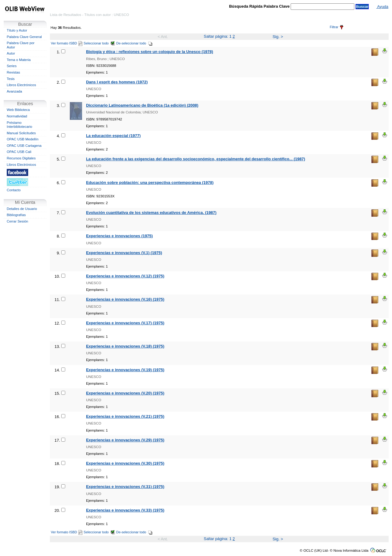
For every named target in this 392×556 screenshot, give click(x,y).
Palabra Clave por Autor (21, 45)
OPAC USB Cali (19, 152)
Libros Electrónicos (21, 85)
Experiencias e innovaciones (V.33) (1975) (125, 510)
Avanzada (14, 91)
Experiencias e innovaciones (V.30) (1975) (125, 463)
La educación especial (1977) (113, 136)
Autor (11, 53)
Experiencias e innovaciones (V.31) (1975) (125, 487)
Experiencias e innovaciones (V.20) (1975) (125, 393)
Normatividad (17, 116)
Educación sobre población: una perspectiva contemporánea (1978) (150, 183)
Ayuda (382, 7)
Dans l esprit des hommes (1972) (117, 82)
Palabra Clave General (24, 37)
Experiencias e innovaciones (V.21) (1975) (125, 416)
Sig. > (278, 37)
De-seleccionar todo (135, 43)
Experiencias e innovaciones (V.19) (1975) (125, 370)
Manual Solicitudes (21, 133)
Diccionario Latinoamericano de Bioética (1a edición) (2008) (142, 105)
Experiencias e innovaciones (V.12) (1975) (125, 276)
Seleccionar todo (99, 43)
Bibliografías (16, 215)
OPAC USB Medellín (23, 139)
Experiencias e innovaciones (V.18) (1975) (125, 346)
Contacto (14, 190)
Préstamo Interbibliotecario (19, 125)
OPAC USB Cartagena (24, 146)
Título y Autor (17, 30)
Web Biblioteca (18, 110)
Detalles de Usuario (22, 209)
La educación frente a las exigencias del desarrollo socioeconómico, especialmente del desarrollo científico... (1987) (196, 159)
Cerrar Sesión (17, 221)
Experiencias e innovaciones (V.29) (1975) (125, 440)
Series (12, 66)
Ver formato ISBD (67, 43)
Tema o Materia (19, 60)
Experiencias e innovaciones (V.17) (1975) (125, 323)
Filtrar (337, 27)
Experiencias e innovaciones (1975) (119, 236)
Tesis (11, 79)
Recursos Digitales (21, 158)
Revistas (13, 72)
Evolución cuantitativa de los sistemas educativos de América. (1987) (151, 213)
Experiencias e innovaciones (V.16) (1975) (125, 299)
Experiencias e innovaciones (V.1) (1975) (124, 253)
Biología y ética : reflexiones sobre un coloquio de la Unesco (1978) (150, 52)
